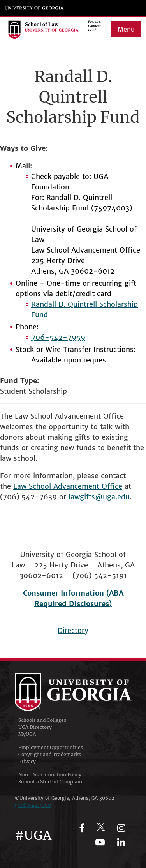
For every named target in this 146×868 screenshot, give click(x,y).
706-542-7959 (58, 337)
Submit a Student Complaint (51, 782)
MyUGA (27, 734)
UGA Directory (35, 727)
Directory (73, 630)
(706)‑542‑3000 (33, 805)
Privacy (27, 761)
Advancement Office (88, 486)
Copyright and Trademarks (50, 754)
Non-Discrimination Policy (50, 775)
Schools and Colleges (42, 720)
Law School (33, 486)
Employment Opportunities (51, 747)
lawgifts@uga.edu (99, 497)
